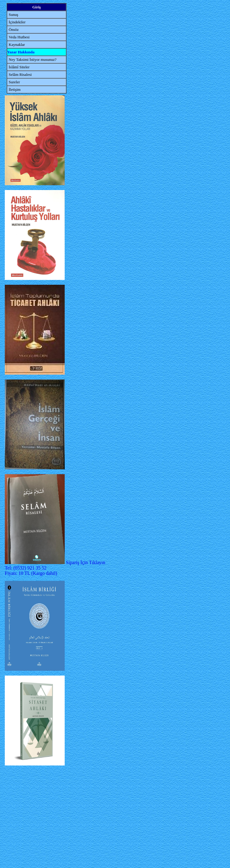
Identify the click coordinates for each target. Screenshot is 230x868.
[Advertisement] (35, 817)
